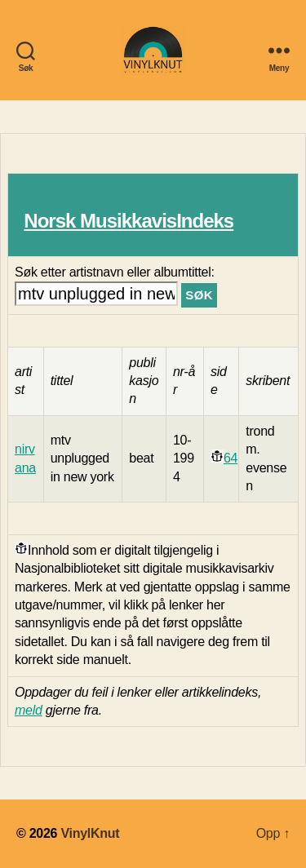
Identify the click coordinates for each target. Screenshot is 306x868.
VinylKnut (90, 833)
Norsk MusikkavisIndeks (129, 221)
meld (29, 710)
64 (231, 458)
